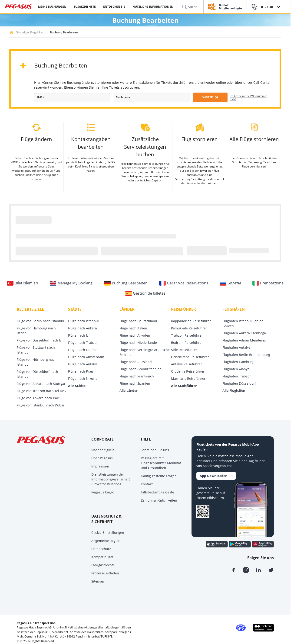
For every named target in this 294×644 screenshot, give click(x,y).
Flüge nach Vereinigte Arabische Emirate (145, 352)
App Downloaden (216, 476)
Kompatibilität (102, 557)
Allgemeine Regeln (106, 541)
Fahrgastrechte (103, 565)
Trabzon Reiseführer (187, 335)
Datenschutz (101, 549)
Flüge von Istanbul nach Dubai (40, 405)
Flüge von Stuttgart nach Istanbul (36, 350)
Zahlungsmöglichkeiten (159, 500)
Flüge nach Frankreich (137, 376)
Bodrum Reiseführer (187, 343)
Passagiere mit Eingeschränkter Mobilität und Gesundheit (161, 463)
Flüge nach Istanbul (83, 321)
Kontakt (147, 484)
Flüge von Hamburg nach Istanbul (36, 331)
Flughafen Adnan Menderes (244, 340)
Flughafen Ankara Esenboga (244, 333)
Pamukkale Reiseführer (189, 328)
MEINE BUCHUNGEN (52, 7)
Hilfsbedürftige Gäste (157, 492)
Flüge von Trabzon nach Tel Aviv (41, 391)
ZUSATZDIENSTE (85, 7)
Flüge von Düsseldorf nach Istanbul (37, 374)
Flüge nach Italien (133, 328)
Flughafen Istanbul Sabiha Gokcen (243, 323)
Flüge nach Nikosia (83, 378)
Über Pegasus (102, 458)
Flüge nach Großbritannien (140, 369)
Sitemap (98, 581)
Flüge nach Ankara (83, 328)
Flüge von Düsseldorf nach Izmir (42, 340)
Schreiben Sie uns (155, 450)
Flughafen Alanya (236, 369)
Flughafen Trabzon (237, 376)
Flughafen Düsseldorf (239, 383)
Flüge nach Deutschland (138, 321)
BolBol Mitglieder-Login (230, 7)
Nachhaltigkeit (103, 450)
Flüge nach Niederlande (138, 343)
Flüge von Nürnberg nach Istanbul (37, 362)
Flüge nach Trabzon (83, 343)
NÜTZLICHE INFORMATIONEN (153, 7)
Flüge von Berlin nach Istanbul (40, 321)
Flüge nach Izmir (81, 335)
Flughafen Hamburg (238, 362)
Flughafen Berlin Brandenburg (246, 355)
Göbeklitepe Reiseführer (190, 357)
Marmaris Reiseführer (188, 378)
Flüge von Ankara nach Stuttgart (42, 384)
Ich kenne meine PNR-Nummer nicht (248, 97)
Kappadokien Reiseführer (191, 321)
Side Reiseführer (184, 350)
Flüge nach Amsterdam (86, 357)
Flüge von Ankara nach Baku (39, 398)
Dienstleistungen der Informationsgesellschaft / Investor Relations (111, 479)
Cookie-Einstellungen (108, 533)
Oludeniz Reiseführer (188, 371)
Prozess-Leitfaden (105, 573)
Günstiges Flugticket (30, 32)
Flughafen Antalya (236, 347)
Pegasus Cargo (103, 492)
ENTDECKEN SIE (114, 7)
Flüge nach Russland (136, 362)
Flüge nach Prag (81, 371)
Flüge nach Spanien (135, 383)
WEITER (210, 97)
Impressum (100, 466)
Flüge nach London (83, 350)
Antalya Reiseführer (187, 364)
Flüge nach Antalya (83, 364)
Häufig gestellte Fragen (159, 476)
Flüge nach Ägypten (135, 335)
